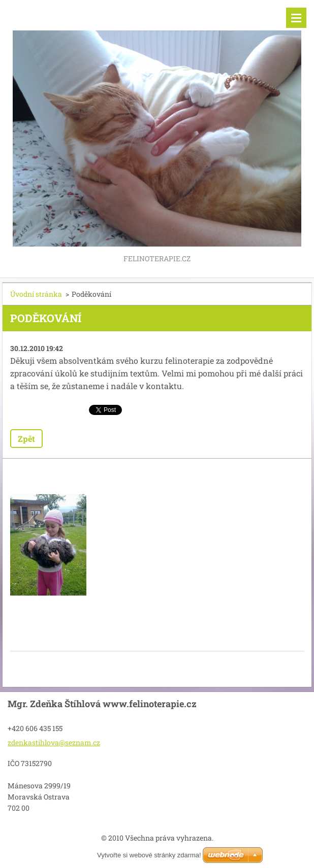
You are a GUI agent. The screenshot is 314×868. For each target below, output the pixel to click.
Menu (296, 18)
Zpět (26, 439)
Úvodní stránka (36, 294)
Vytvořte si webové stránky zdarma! (149, 855)
